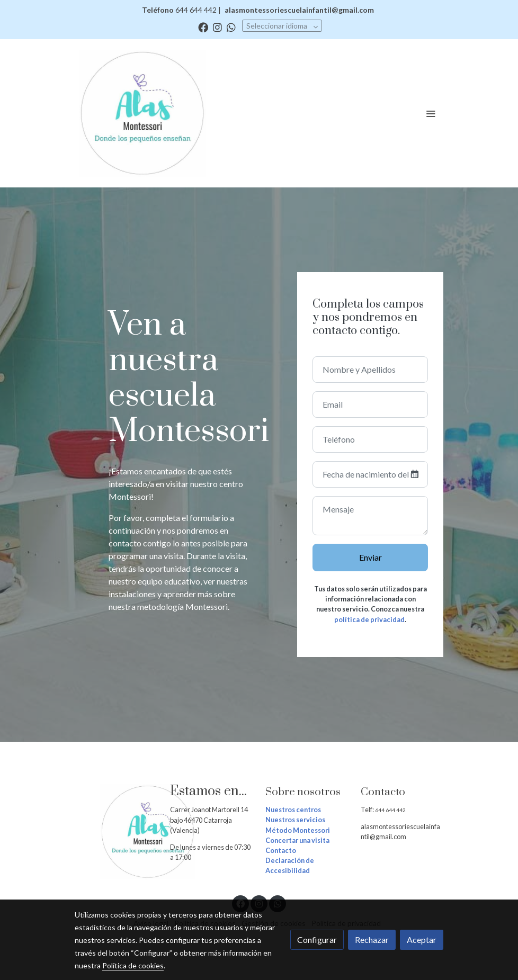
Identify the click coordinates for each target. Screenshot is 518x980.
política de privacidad (369, 619)
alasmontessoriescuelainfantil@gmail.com (299, 10)
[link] (142, 113)
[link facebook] (203, 27)
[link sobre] (116, 832)
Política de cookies (133, 965)
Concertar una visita (297, 840)
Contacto (281, 850)
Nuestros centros (293, 810)
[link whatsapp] (231, 27)
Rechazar (372, 939)
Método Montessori (298, 830)
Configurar (317, 939)
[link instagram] (217, 27)
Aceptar (422, 939)
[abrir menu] (431, 113)
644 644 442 (391, 810)
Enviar (370, 557)
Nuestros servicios (295, 820)
